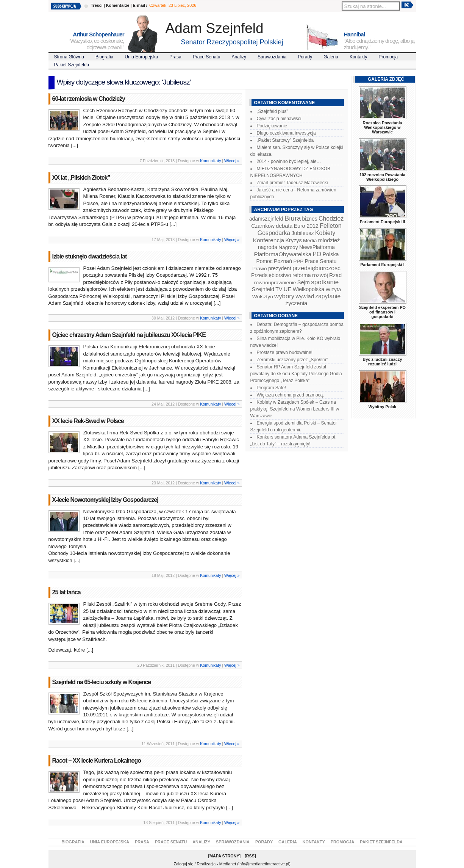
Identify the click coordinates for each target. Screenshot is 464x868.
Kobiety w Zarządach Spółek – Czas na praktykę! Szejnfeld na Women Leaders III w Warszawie (295, 409)
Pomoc (265, 261)
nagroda (268, 247)
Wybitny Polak (383, 407)
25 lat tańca (66, 592)
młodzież (329, 240)
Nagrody (288, 247)
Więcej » (232, 161)
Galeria (331, 57)
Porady (305, 57)
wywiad (305, 296)
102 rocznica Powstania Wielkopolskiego (382, 177)
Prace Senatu (207, 57)
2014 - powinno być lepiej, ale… (289, 161)
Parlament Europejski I (382, 265)
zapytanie (328, 296)
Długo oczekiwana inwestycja (286, 133)
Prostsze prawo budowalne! (285, 353)
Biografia (104, 57)
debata (284, 226)
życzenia (297, 303)
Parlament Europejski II (382, 222)
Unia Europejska (141, 57)
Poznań (283, 261)
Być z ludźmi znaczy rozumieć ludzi (383, 362)
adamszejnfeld (266, 219)
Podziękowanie (272, 126)
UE (288, 289)
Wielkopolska (309, 289)
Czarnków (263, 226)
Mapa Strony (224, 856)
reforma (302, 275)
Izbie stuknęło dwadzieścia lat (90, 256)
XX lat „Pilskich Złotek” (81, 178)
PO (317, 254)
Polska (330, 254)
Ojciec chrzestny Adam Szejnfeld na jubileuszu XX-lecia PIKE (129, 335)
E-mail (139, 5)
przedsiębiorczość (316, 268)
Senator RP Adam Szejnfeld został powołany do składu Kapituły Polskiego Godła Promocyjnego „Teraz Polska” (296, 374)
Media (310, 241)
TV (279, 289)
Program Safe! (271, 388)
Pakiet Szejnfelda (72, 65)
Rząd (335, 275)
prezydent (280, 268)
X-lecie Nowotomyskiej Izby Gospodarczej (105, 500)
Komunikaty (210, 161)
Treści (97, 5)
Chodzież (331, 219)
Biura (293, 218)
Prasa (175, 57)
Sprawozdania (272, 57)
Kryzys (294, 240)
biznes (310, 219)
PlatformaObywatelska (283, 254)
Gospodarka (274, 233)
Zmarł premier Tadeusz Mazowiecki (292, 183)
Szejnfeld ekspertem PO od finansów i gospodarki (382, 312)
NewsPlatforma (317, 247)
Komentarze (118, 5)
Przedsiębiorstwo (271, 275)
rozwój (320, 275)
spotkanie (325, 282)
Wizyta (333, 289)
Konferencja (269, 240)
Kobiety (325, 233)
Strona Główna (69, 57)
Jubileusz (303, 233)
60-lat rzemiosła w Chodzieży (89, 99)
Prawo (260, 269)
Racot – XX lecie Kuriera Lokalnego (97, 761)
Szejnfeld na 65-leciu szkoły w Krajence (102, 682)
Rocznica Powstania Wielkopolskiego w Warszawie (383, 127)
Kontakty (359, 57)
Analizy (239, 57)
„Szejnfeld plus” (273, 111)
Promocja (388, 57)
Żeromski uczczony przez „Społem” (292, 360)
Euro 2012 (306, 226)
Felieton (331, 226)
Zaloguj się (183, 864)
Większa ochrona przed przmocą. (291, 395)
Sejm (304, 282)
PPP (298, 261)
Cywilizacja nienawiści (279, 119)
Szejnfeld (263, 289)
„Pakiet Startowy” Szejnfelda (285, 140)
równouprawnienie (275, 283)
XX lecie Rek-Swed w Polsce (88, 421)
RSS (250, 856)
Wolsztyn (263, 297)
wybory (284, 296)
